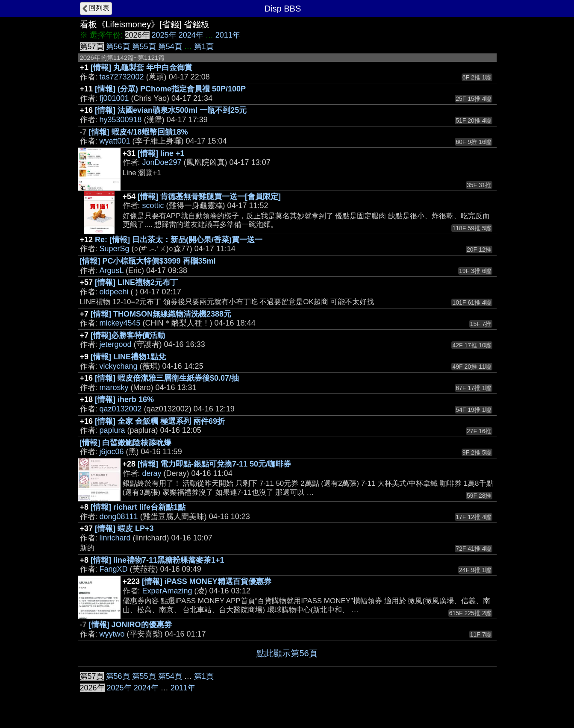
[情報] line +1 (161, 153)
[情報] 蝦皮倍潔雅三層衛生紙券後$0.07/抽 (167, 378)
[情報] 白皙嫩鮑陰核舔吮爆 (126, 443)
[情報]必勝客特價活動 (128, 335)
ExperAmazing (167, 591)
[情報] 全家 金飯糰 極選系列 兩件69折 (160, 421)
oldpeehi (114, 292)
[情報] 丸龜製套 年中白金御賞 (141, 68)
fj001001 (114, 98)
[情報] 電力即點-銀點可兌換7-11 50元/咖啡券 (214, 464)
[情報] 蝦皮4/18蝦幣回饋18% (138, 132)
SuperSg (115, 249)
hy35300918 (121, 120)
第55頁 (144, 47)
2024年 (191, 35)
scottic (153, 205)
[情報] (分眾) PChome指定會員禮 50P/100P (170, 89)
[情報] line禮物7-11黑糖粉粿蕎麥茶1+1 (157, 560)
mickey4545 (120, 323)
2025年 (164, 35)
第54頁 (170, 47)
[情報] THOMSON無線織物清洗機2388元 (161, 314)
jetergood (116, 344)
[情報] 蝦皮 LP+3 (124, 528)
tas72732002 (122, 77)
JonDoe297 (162, 162)
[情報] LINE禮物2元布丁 (136, 282)
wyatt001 (115, 141)
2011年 (228, 35)
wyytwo (112, 634)
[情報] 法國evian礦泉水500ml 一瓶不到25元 (171, 110)
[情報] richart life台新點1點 (138, 507)
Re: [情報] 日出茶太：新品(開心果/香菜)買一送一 (179, 240)
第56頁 (118, 47)
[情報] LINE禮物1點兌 (128, 357)
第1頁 (204, 47)
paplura (112, 430)
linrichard (115, 538)
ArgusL (112, 270)
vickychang (119, 366)
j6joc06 (112, 452)
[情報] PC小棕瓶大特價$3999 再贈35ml (148, 261)
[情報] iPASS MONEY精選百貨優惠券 (207, 581)
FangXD (114, 569)
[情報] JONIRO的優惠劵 (130, 625)
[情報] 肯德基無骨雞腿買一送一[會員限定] (209, 197)
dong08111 (119, 517)
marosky (114, 387)
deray (152, 473)
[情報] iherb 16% (124, 399)
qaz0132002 (121, 409)
